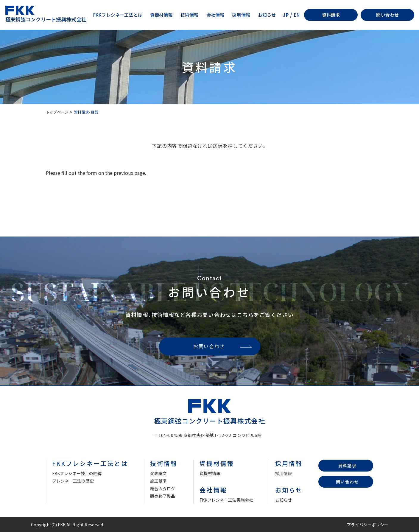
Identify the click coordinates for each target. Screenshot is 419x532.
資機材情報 (161, 15)
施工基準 (158, 481)
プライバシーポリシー (367, 525)
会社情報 (215, 15)
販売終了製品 (163, 496)
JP (286, 15)
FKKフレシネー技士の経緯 (77, 473)
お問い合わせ (209, 346)
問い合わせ (387, 15)
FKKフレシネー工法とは (118, 15)
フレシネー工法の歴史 (73, 481)
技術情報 (190, 15)
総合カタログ (163, 489)
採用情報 (241, 15)
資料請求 (331, 15)
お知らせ (267, 15)
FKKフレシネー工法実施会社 (226, 500)
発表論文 (158, 473)
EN (297, 15)
